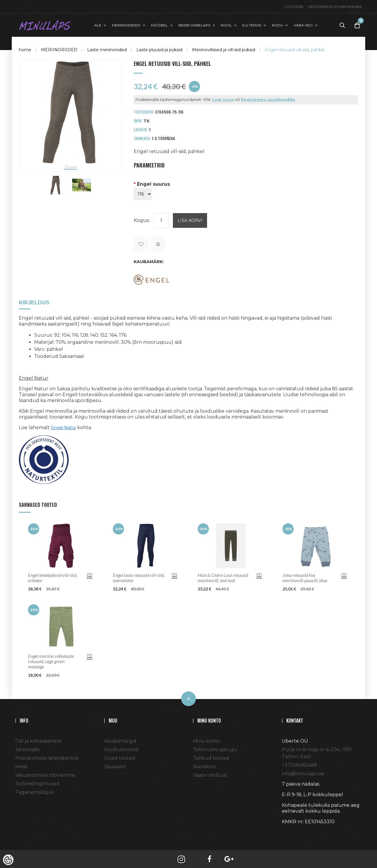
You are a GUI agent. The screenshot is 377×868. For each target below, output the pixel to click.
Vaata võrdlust (210, 774)
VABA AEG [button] (303, 25)
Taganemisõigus (34, 791)
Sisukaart (115, 766)
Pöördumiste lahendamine (47, 757)
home (25, 49)
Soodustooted (121, 749)
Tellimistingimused (37, 783)
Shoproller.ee (292, 832)
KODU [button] (277, 25)
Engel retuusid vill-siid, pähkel (295, 49)
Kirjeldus (34, 302)
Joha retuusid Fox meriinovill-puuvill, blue (305, 577)
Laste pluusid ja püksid (159, 49)
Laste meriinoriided (107, 49)
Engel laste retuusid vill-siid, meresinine (139, 577)
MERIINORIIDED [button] (126, 25)
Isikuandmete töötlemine (45, 774)
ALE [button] (98, 25)
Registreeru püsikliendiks (335, 7)
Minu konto (207, 740)
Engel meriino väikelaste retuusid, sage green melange (51, 660)
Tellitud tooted (211, 757)
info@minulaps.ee (303, 773)
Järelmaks (27, 749)
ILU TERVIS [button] (252, 25)
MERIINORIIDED (59, 49)
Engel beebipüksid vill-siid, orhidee (53, 577)
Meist (22, 766)
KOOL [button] (226, 25)
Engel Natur (63, 427)
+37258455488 (299, 764)
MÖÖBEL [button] (159, 25)
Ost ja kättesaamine (38, 740)
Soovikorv (204, 766)
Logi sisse (294, 7)
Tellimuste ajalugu (215, 749)
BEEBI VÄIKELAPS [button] (194, 25)
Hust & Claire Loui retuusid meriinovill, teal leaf (223, 577)
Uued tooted (120, 757)
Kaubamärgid (120, 740)
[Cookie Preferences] (8, 860)
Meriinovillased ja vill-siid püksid (224, 49)
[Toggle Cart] (357, 25)
